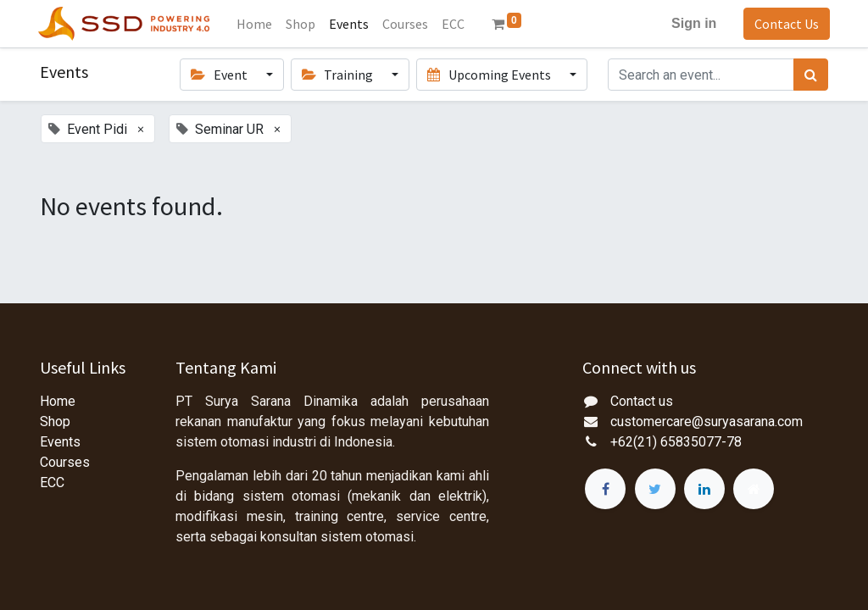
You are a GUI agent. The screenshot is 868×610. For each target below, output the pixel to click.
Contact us (642, 401)
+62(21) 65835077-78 (676, 442)
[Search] (811, 75)
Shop (55, 421)
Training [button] (339, 75)
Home (58, 401)
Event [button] (220, 75)
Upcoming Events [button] (490, 75)
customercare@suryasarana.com (707, 421)
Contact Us (785, 24)
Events (60, 442)
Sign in (692, 23)
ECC (52, 482)
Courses (65, 462)
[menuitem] (257, 24)
